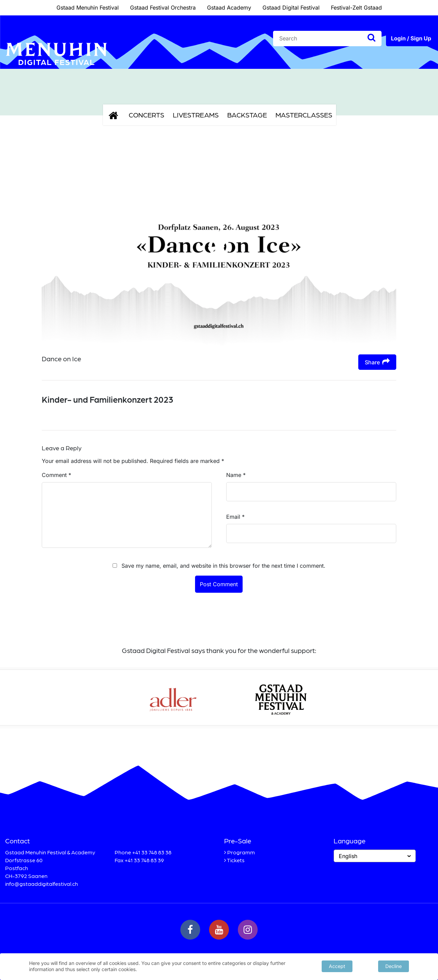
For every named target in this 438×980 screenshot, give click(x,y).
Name (236, 475)
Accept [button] (337, 966)
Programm (241, 852)
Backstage (247, 115)
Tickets (236, 860)
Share (377, 362)
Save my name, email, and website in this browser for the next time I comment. (223, 566)
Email (235, 517)
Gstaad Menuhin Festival (88, 8)
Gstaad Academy (229, 8)
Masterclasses (304, 115)
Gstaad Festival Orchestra (163, 8)
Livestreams (196, 115)
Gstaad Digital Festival (291, 8)
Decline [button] (394, 966)
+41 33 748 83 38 (152, 852)
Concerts (146, 115)
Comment (56, 475)
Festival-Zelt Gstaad (356, 8)
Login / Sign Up (411, 38)
